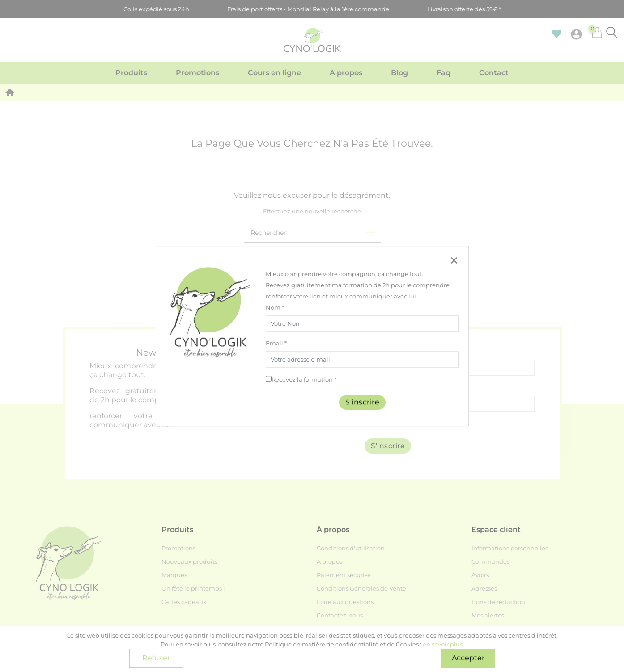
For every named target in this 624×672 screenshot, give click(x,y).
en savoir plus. (443, 644)
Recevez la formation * (304, 379)
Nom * (275, 307)
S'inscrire (362, 402)
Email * (276, 344)
